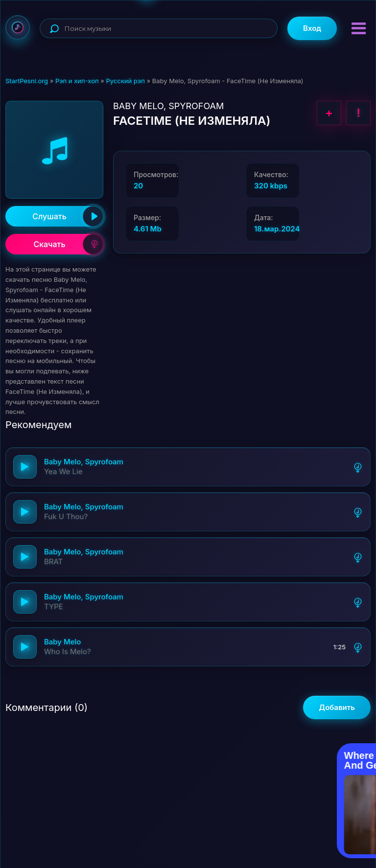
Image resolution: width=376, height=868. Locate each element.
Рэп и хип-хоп (77, 81)
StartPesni (18, 27)
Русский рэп (125, 81)
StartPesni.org (27, 81)
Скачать (68, 244)
